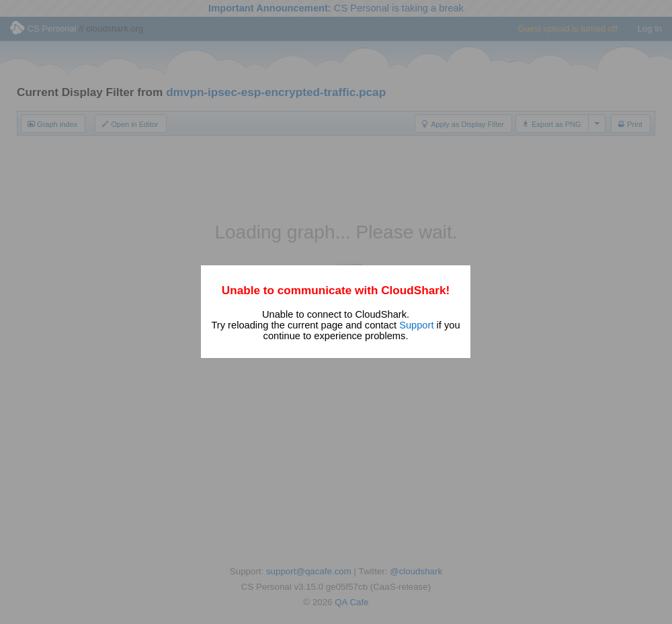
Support (416, 325)
